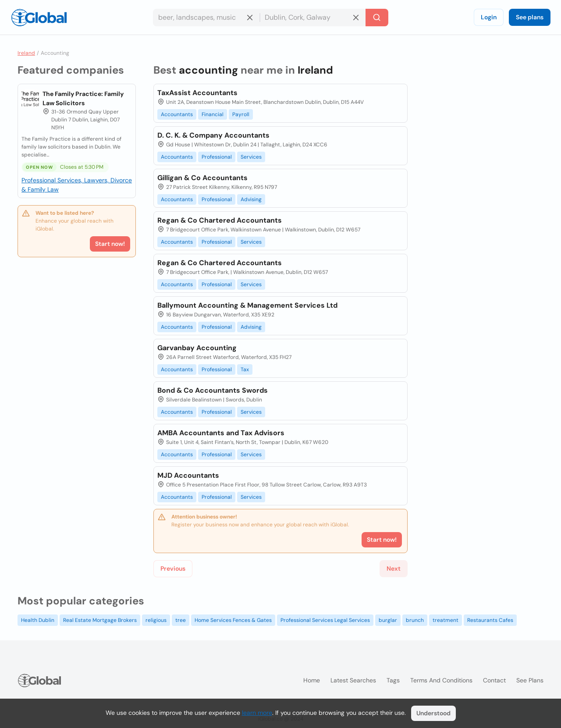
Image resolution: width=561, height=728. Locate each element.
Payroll (241, 114)
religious (156, 620)
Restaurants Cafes (490, 620)
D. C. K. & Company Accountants (213, 135)
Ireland (26, 53)
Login (489, 17)
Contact (494, 680)
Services (251, 157)
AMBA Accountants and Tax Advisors (221, 433)
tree (181, 620)
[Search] (377, 18)
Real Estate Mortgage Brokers (100, 620)
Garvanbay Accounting (197, 348)
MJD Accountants (188, 475)
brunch (415, 620)
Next (394, 568)
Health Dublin (38, 620)
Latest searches (353, 680)
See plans (530, 17)
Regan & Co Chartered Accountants (220, 220)
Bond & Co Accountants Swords (213, 390)
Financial (213, 114)
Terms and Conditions (441, 680)
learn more (257, 713)
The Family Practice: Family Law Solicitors (83, 98)
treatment (446, 620)
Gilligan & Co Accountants (202, 178)
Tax (245, 369)
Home (312, 680)
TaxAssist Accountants (197, 93)
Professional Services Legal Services (325, 620)
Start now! (110, 244)
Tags (393, 680)
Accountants (177, 114)
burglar (388, 620)
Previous (173, 568)
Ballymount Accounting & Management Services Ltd (247, 305)
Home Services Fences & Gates (233, 620)
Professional (217, 157)
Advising (251, 199)
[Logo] (39, 18)
